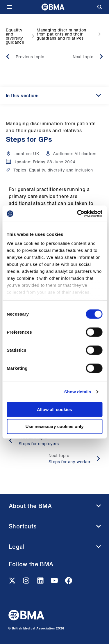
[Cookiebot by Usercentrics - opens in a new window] (78, 214)
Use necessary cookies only (54, 426)
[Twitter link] (13, 582)
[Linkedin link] (41, 582)
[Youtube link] (55, 582)
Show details (78, 392)
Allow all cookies (54, 409)
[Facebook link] (69, 582)
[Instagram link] (27, 582)
